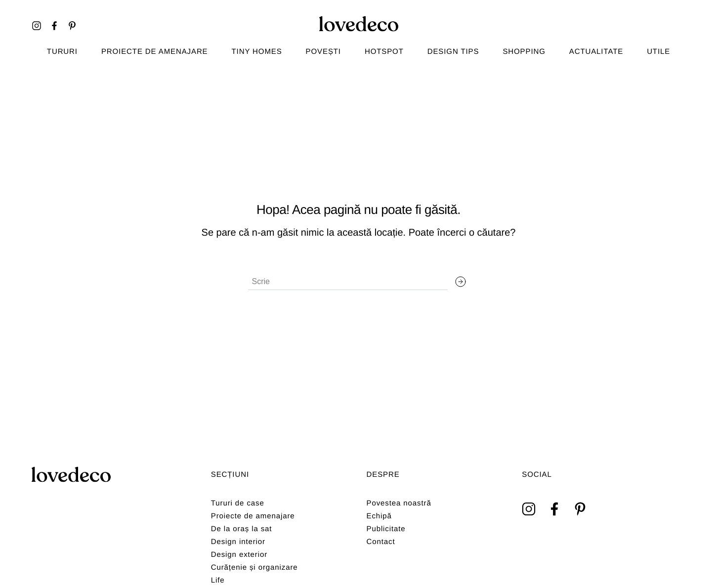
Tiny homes (257, 52)
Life (218, 580)
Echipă (379, 516)
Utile (658, 52)
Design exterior (239, 555)
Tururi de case (238, 503)
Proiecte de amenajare (155, 52)
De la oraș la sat (242, 529)
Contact (381, 542)
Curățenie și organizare (254, 567)
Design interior (238, 542)
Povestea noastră (399, 503)
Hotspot (384, 52)
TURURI (62, 52)
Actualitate (596, 52)
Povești (323, 52)
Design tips (453, 52)
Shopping (524, 52)
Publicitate (386, 529)
